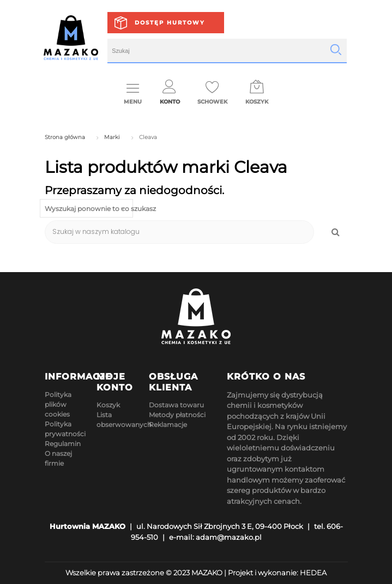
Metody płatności (177, 415)
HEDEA (313, 573)
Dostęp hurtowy (170, 23)
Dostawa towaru (176, 405)
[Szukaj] (180, 232)
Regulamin (63, 444)
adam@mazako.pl (229, 537)
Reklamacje (168, 425)
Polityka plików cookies (58, 404)
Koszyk (108, 405)
